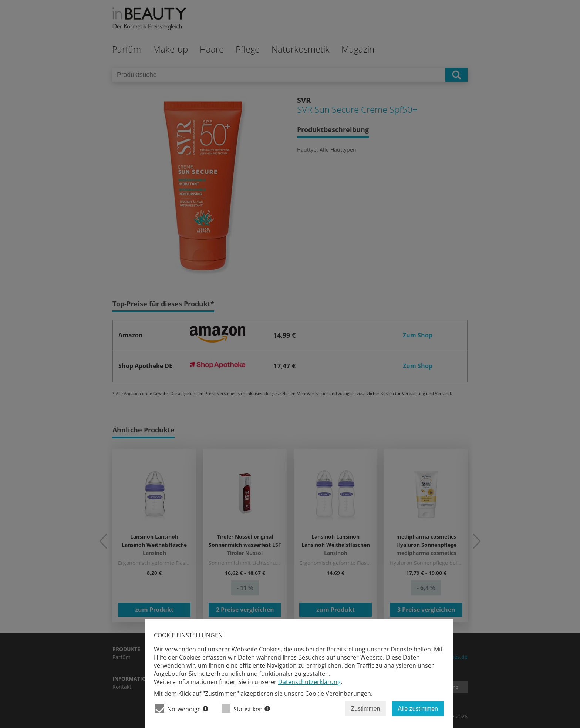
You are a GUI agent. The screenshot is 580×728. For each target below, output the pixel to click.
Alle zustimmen (418, 709)
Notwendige (182, 709)
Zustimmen (365, 709)
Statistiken (246, 709)
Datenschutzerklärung (309, 682)
